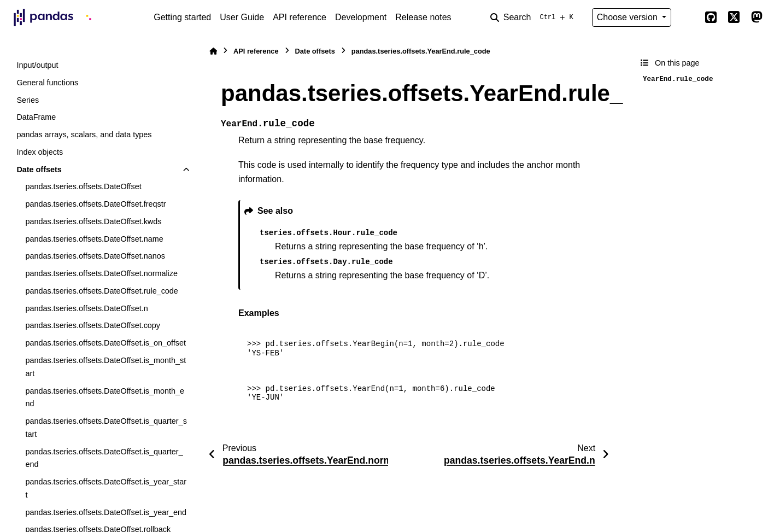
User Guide (242, 17)
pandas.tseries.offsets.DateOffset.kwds (93, 221)
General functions (47, 83)
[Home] (213, 51)
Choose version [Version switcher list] (629, 17)
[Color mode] (688, 17)
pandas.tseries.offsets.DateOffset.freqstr (95, 204)
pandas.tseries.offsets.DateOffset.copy (93, 325)
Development (361, 17)
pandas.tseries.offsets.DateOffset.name (94, 239)
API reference (300, 17)
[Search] (534, 17)
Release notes (423, 17)
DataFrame (36, 117)
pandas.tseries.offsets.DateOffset (83, 186)
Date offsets (39, 169)
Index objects (40, 152)
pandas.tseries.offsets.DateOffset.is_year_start (106, 488)
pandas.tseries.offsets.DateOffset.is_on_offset (105, 343)
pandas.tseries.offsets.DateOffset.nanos (95, 256)
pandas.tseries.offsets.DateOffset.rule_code (101, 291)
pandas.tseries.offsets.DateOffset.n (86, 308)
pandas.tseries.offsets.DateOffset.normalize (101, 273)
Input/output (37, 65)
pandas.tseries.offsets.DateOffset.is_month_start (105, 367)
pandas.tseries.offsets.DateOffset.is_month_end (105, 397)
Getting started (182, 17)
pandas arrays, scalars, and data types (84, 135)
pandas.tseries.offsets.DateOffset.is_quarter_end (104, 458)
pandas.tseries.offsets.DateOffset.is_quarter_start (106, 428)
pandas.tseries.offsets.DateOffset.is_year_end (106, 512)
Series (28, 100)
